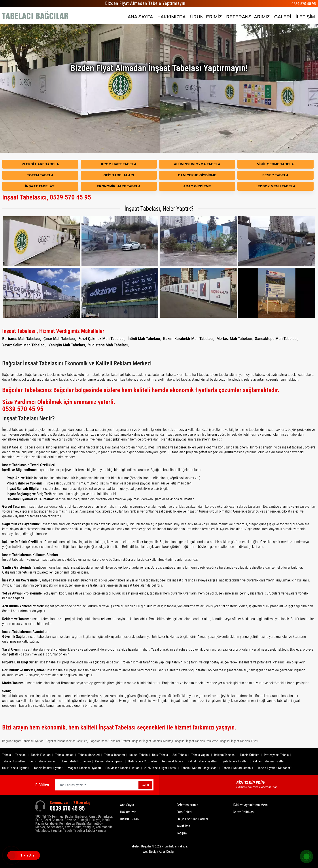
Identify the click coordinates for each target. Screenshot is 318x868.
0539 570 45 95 (304, 4)
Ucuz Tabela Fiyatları (16, 768)
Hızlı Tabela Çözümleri (142, 761)
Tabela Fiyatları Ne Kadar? (274, 768)
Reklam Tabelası (225, 755)
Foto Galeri (184, 812)
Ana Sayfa (127, 805)
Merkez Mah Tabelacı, (235, 339)
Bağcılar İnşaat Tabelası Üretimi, (110, 741)
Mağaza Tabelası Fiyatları (84, 768)
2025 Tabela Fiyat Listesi (160, 768)
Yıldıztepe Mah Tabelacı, (108, 345)
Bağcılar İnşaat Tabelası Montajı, (153, 741)
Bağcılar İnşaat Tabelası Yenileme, (197, 741)
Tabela (7, 755)
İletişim (182, 833)
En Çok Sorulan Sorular (192, 819)
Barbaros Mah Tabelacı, (22, 339)
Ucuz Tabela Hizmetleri (76, 761)
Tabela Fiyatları (41, 755)
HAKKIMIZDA (171, 17)
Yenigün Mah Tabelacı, (67, 345)
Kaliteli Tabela (139, 755)
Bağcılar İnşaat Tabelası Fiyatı (239, 741)
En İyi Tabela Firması (43, 761)
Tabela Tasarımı (115, 755)
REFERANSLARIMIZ (248, 17)
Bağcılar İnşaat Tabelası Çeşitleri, (67, 741)
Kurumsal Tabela (172, 761)
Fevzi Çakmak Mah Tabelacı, (102, 339)
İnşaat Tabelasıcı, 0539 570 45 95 (47, 197)
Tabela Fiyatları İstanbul (238, 768)
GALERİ (283, 17)
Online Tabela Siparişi (109, 761)
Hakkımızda (128, 812)
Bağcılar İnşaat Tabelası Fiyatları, (23, 741)
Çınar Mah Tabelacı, (60, 339)
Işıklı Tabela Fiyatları (235, 761)
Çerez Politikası (244, 812)
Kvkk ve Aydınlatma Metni (251, 805)
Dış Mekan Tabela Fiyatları (122, 768)
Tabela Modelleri (89, 755)
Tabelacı (21, 755)
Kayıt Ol (145, 785)
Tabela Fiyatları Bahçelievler (199, 768)
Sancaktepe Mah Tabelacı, (277, 339)
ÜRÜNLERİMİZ (206, 17)
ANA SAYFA (140, 17)
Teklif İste (183, 826)
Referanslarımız (187, 805)
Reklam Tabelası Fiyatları (269, 761)
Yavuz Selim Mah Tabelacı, (24, 345)
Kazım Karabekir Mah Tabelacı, (189, 339)
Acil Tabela (180, 755)
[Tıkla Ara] (12, 856)
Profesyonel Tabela (276, 755)
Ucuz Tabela (160, 755)
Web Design (159, 852)
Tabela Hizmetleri (14, 761)
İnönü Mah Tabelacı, (144, 339)
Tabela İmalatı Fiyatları (48, 768)
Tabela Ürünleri (250, 755)
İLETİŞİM (305, 17)
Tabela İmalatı (64, 755)
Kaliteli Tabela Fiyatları (203, 761)
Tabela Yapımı (200, 755)
